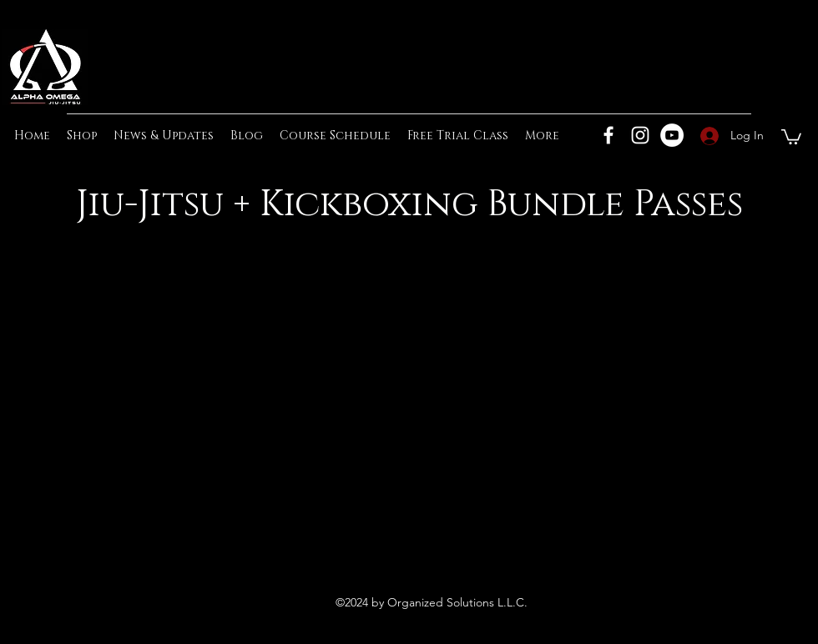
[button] (791, 136)
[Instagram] (640, 135)
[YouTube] (672, 135)
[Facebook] (608, 135)
